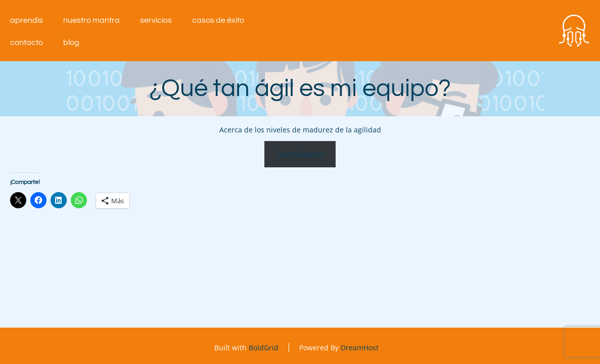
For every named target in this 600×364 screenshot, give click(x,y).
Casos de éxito (218, 20)
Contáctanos (300, 154)
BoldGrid (264, 348)
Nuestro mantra (91, 20)
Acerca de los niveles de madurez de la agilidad (300, 130)
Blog (71, 42)
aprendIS (27, 20)
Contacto (27, 42)
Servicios (156, 20)
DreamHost (360, 348)
